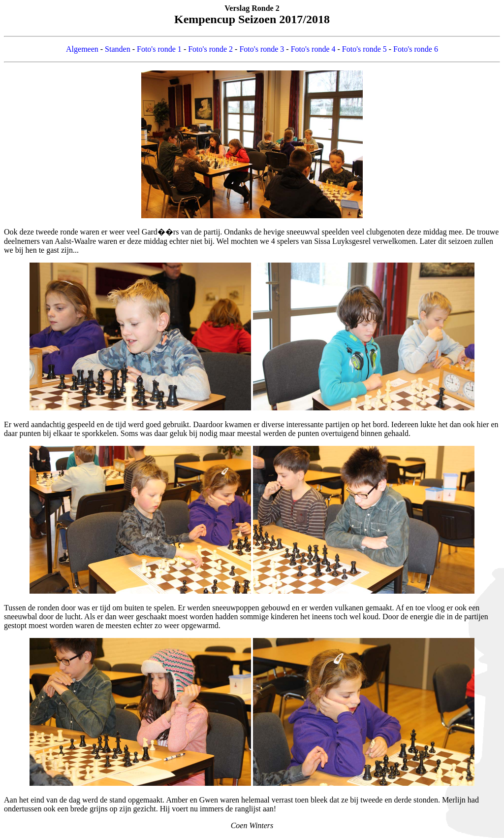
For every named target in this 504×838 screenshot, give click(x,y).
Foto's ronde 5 (364, 49)
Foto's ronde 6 (416, 49)
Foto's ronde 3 (262, 49)
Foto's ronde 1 (159, 49)
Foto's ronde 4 (313, 49)
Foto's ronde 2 (210, 49)
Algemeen (82, 49)
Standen (118, 49)
